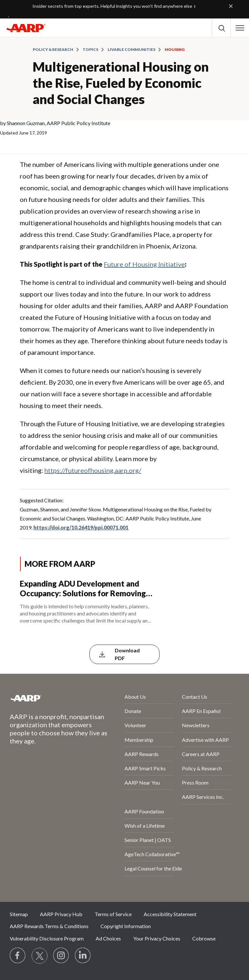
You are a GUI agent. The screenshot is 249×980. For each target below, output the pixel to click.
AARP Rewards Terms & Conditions (49, 926)
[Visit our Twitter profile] (40, 956)
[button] (240, 28)
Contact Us (195, 697)
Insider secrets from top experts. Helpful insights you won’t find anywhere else (112, 6)
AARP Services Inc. (203, 797)
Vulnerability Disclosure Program (47, 938)
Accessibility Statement (170, 914)
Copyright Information (126, 926)
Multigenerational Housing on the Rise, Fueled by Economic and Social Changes (121, 83)
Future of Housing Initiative (144, 264)
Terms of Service (113, 914)
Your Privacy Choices (157, 938)
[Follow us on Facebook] (18, 956)
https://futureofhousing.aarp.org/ (93, 470)
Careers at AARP (201, 754)
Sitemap (19, 914)
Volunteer (135, 725)
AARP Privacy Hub (61, 914)
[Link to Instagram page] (61, 956)
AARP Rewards (142, 754)
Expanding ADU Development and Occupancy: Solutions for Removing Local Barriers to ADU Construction (83, 589)
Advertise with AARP (205, 740)
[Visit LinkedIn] (83, 956)
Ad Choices (108, 938)
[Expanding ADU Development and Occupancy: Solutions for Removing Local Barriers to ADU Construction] (124, 602)
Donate (133, 711)
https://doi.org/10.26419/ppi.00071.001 (81, 527)
